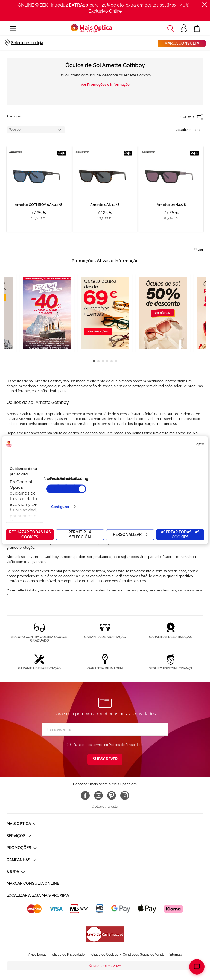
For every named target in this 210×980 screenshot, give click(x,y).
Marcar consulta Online (33, 883)
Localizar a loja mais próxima (38, 895)
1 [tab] (94, 361)
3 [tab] (103, 361)
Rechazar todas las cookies (30, 534)
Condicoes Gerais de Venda (144, 939)
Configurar (60, 507)
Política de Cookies (104, 939)
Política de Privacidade (126, 745)
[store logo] (91, 28)
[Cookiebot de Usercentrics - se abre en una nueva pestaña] (180, 444)
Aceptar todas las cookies (180, 534)
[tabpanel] (105, 313)
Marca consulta (182, 43)
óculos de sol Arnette (30, 381)
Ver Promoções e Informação (105, 84)
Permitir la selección (80, 534)
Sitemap (176, 939)
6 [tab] (116, 361)
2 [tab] (98, 361)
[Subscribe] (105, 759)
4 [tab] (107, 361)
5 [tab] (112, 361)
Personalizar (130, 534)
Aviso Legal (37, 939)
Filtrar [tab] (198, 249)
